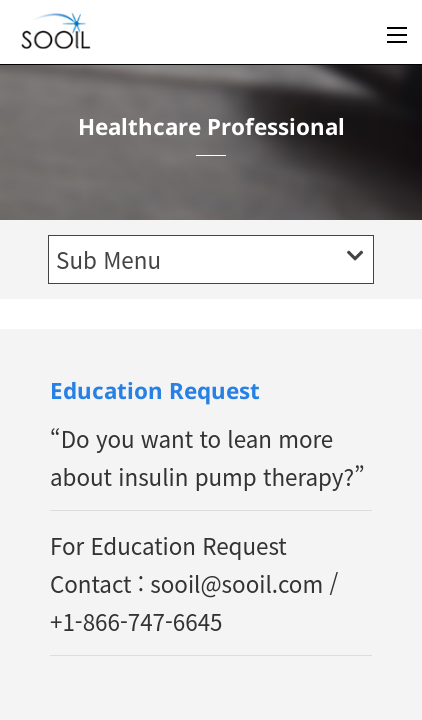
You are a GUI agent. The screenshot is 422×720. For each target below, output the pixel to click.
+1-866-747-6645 (136, 621)
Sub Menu (209, 259)
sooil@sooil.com (236, 583)
